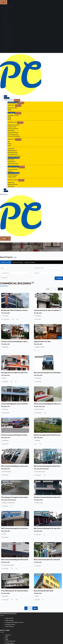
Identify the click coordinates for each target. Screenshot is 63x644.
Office (9, 117)
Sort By (48, 289)
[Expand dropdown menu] (17, 100)
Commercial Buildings (14, 136)
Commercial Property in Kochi (14, 622)
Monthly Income (12, 122)
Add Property (4, 194)
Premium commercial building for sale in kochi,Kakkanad (20, 341)
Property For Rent (13, 180)
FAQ (7, 637)
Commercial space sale (14, 156)
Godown (10, 171)
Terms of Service (10, 641)
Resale (10, 110)
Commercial (11, 113)
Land (9, 146)
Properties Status (9, 100)
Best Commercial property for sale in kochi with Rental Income (21, 528)
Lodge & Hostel (12, 127)
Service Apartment (13, 134)
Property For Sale (13, 102)
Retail (9, 119)
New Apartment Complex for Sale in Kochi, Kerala (17, 373)
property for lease (30, 262)
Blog (5, 189)
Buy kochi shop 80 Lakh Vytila (44, 591)
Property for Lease (13, 167)
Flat (9, 142)
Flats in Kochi (9, 618)
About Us (8, 635)
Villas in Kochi (9, 620)
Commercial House (13, 132)
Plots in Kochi (9, 626)
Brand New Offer (13, 108)
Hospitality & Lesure (13, 115)
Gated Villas (11, 149)
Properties (7, 98)
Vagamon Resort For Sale (42, 341)
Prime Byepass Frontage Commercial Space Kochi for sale (20, 497)
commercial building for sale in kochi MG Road (16, 404)
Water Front (11, 139)
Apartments (11, 105)
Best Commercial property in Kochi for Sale (48, 466)
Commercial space (13, 175)
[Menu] (5, 239)
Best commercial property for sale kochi (47, 560)
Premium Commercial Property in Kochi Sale (16, 435)
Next (35, 608)
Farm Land (11, 160)
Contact (6, 191)
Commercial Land (13, 154)
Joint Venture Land (13, 164)
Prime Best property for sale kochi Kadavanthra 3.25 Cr (19, 591)
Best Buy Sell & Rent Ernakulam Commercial (15, 310)
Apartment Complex (13, 125)
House (10, 144)
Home (5, 96)
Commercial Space (13, 129)
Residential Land (12, 150)
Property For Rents (18, 262)
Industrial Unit (12, 162)
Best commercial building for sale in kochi (15, 560)
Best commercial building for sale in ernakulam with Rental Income (23, 466)
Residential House (13, 152)
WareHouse (11, 130)
